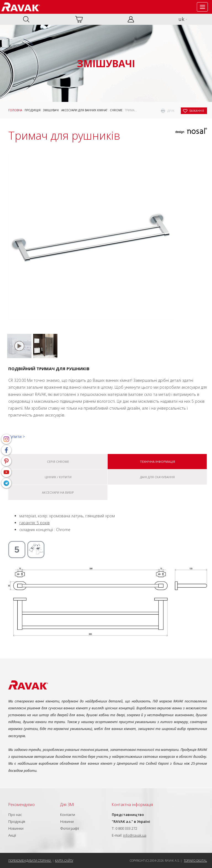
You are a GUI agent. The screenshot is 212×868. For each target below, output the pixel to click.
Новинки (16, 828)
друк (171, 111)
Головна (15, 110)
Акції (12, 835)
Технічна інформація (157, 462)
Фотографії (70, 828)
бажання (197, 111)
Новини (67, 821)
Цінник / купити (58, 477)
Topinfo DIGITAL (195, 860)
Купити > (17, 436)
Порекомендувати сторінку (30, 860)
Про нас (15, 815)
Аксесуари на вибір (58, 492)
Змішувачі (51, 110)
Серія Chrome (58, 462)
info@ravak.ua (135, 835)
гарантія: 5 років (35, 523)
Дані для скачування (157, 477)
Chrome (116, 110)
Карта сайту (64, 860)
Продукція (33, 110)
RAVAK (21, 7)
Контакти (68, 815)
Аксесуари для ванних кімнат (84, 110)
